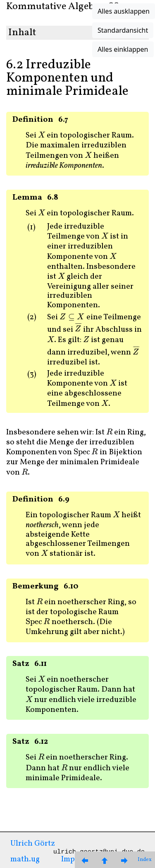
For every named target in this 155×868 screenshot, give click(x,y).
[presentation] (42, 135)
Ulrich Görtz (33, 844)
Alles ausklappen (124, 11)
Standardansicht (123, 30)
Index (145, 860)
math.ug (25, 859)
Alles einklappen (123, 49)
